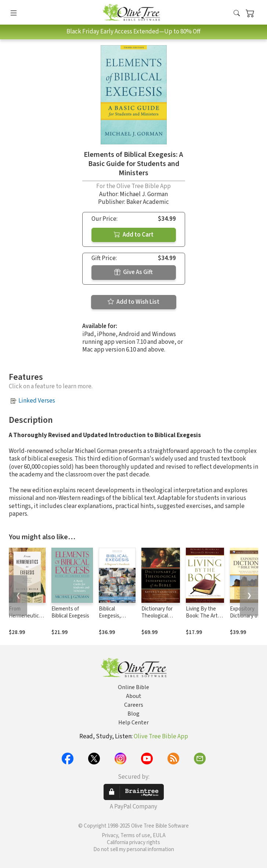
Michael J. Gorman (144, 194)
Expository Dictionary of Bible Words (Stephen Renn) (248, 619)
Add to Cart (134, 235)
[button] (237, 14)
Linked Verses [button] (37, 401)
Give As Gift (133, 272)
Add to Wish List (133, 302)
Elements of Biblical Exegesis (70, 612)
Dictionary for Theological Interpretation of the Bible (158, 619)
